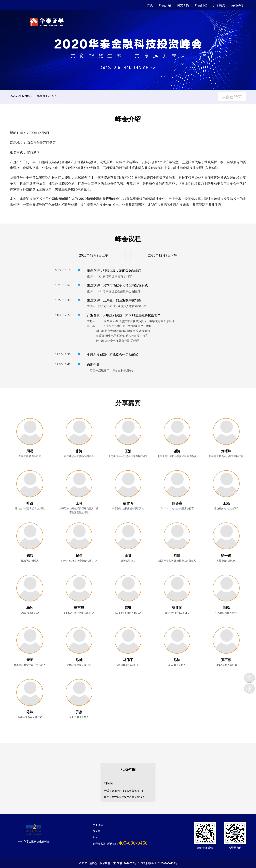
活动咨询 (237, 5)
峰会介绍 (165, 5)
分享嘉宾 (219, 5)
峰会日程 (201, 5)
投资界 (96, 831)
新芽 (95, 837)
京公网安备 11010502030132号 (159, 863)
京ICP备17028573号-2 (126, 863)
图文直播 (183, 5)
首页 (150, 5)
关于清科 (98, 825)
